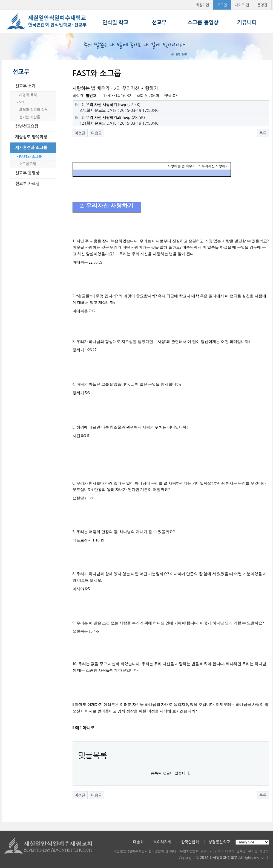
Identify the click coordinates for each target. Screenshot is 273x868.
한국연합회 (190, 842)
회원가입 (202, 5)
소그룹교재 (28, 164)
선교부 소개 (26, 86)
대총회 (138, 842)
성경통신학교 (219, 842)
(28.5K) (110, 118)
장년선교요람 (27, 126)
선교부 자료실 (28, 184)
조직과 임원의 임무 (34, 110)
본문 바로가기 (0, 0)
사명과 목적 (28, 95)
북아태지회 (162, 842)
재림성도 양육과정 (31, 137)
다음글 (97, 133)
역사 (22, 102)
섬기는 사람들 (30, 117)
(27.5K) (108, 105)
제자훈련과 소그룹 (31, 148)
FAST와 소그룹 (31, 157)
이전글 (80, 133)
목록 (263, 133)
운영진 (262, 5)
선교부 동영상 (28, 173)
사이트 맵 (242, 5)
